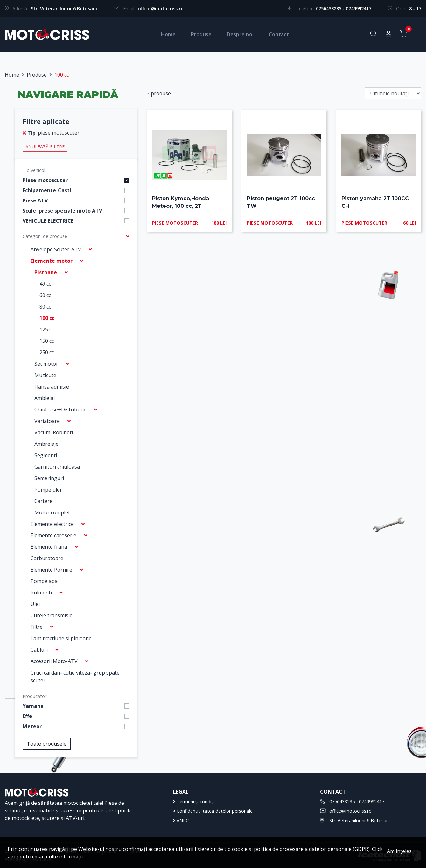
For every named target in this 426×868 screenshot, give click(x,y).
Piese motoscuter (45, 180)
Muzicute (45, 375)
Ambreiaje (46, 444)
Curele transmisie (52, 615)
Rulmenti (41, 593)
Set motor (46, 364)
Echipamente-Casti (47, 190)
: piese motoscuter (51, 133)
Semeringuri (49, 478)
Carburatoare (47, 558)
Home (168, 34)
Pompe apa (44, 581)
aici (11, 857)
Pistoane (46, 272)
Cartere (43, 501)
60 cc (45, 295)
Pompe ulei (48, 490)
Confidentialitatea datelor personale (213, 811)
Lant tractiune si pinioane (61, 638)
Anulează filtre (45, 147)
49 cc (45, 284)
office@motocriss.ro (161, 8)
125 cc (47, 329)
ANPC (181, 821)
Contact (279, 34)
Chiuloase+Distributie (60, 410)
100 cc (47, 318)
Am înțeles (399, 851)
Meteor (32, 726)
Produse (201, 34)
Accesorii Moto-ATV (54, 661)
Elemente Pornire (51, 570)
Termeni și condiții (194, 801)
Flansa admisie (52, 387)
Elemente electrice (52, 524)
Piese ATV (35, 200)
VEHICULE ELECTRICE (48, 221)
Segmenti (46, 455)
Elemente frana (49, 547)
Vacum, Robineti (54, 432)
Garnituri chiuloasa (57, 467)
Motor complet (52, 512)
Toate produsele (47, 744)
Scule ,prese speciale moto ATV (62, 211)
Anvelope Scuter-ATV (56, 249)
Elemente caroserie (53, 535)
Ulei (35, 604)
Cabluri (39, 650)
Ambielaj (45, 398)
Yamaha (33, 706)
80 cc (45, 307)
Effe (27, 716)
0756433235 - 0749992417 (344, 8)
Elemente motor (52, 261)
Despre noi (240, 34)
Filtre (37, 627)
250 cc (47, 352)
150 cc (47, 341)
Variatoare (47, 421)
